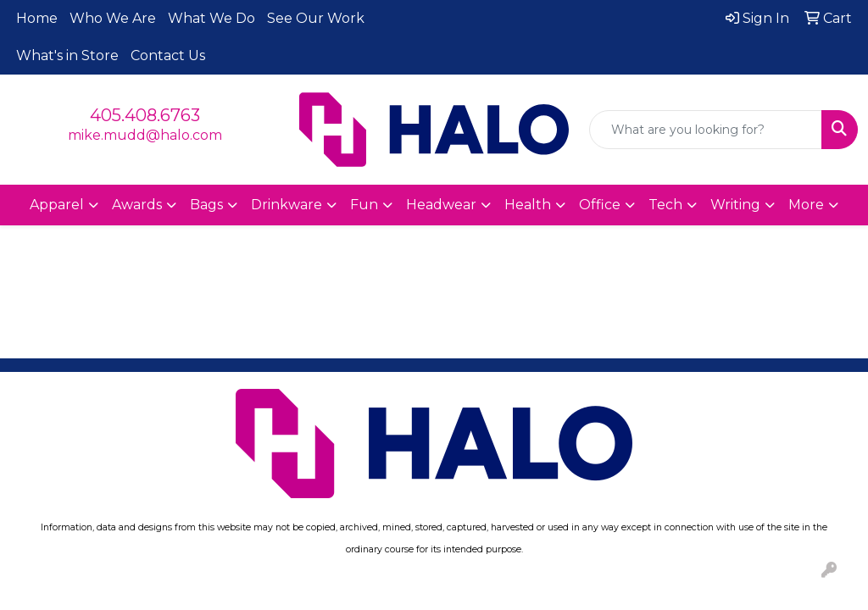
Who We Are (113, 18)
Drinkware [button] (287, 205)
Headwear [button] (441, 205)
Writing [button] (735, 205)
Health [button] (528, 205)
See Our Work (316, 18)
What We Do (211, 18)
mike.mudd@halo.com (145, 135)
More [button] (806, 205)
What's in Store (67, 55)
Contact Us (168, 55)
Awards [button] (137, 205)
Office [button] (600, 205)
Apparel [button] (57, 205)
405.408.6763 (145, 115)
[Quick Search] (706, 130)
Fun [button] (364, 205)
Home (37, 18)
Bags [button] (206, 205)
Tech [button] (665, 205)
